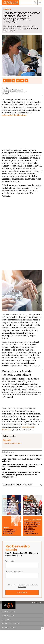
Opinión (6, 527)
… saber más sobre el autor (12, 443)
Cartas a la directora (33, 520)
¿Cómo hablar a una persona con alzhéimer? (22, 455)
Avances (7, 9)
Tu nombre (10, 561)
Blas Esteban (8, 534)
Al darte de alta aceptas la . (22, 586)
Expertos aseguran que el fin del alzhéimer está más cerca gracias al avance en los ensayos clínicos (21, 475)
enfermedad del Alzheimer (14, 115)
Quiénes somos (8, 616)
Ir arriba (36, 602)
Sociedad (7, 499)
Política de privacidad (11, 624)
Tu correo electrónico (14, 571)
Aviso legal (7, 620)
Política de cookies (10, 628)
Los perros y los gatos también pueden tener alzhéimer (22, 460)
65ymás (5, 88)
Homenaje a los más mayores (10, 531)
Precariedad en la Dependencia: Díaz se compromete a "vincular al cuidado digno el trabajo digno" (11, 507)
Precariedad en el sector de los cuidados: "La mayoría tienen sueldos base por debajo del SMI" (32, 508)
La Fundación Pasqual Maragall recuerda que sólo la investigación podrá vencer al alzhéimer (22, 467)
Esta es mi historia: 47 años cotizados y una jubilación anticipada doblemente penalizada (32, 527)
